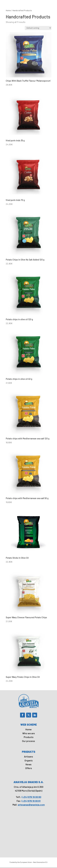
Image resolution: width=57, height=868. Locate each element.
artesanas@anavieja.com (31, 805)
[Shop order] (38, 28)
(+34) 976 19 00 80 (31, 797)
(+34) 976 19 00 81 (31, 801)
